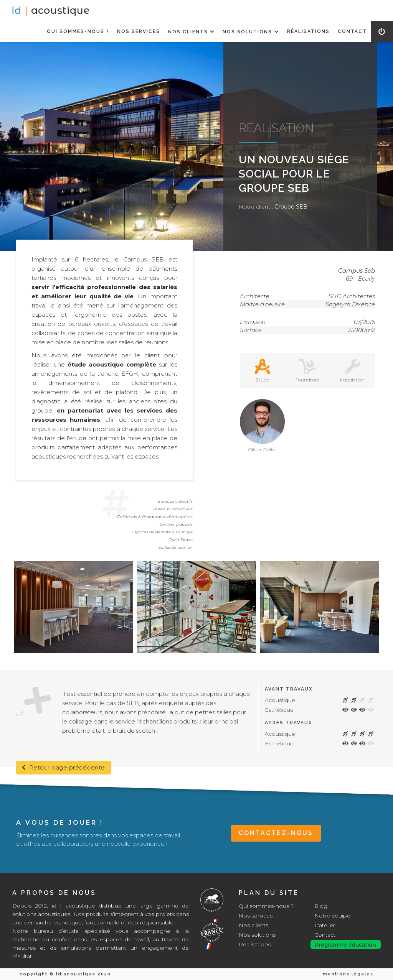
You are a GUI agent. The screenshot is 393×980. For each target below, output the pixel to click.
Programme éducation (345, 945)
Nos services (256, 916)
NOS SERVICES (139, 31)
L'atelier (325, 925)
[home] (51, 11)
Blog (321, 906)
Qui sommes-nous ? (266, 906)
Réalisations (255, 944)
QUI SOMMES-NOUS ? (78, 31)
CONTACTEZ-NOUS (276, 833)
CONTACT (352, 31)
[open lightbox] (74, 607)
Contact (325, 935)
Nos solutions (257, 935)
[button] (191, 32)
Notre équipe (332, 916)
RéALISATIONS (308, 31)
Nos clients (253, 925)
